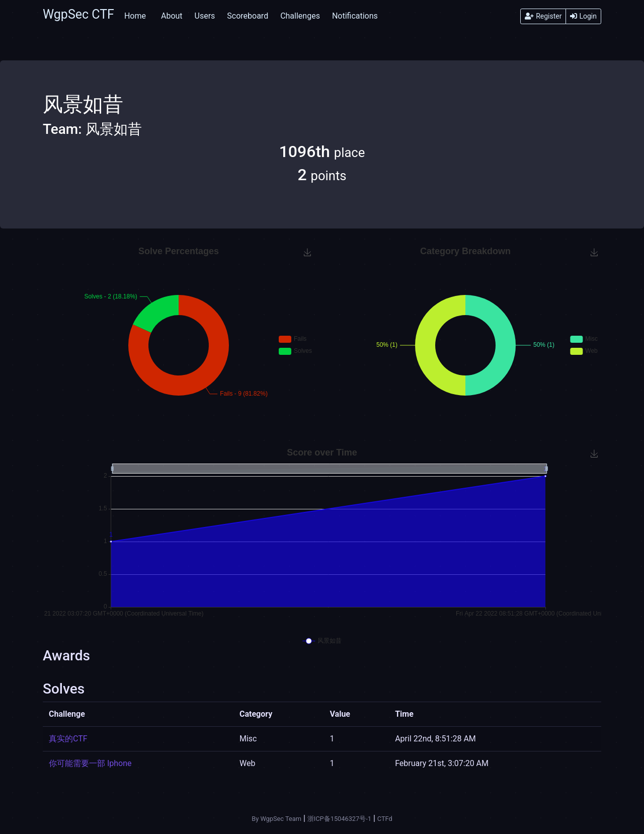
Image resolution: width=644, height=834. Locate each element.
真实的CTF (68, 739)
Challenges (300, 16)
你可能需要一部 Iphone (90, 763)
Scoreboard (248, 16)
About (172, 16)
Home (135, 16)
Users (205, 16)
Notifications (355, 16)
